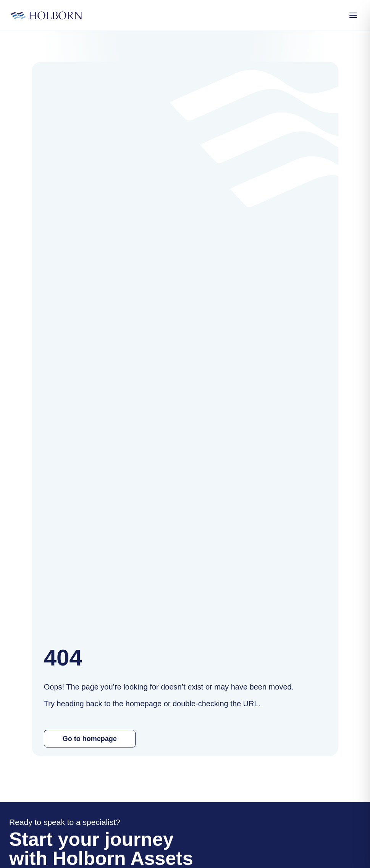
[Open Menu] (353, 15)
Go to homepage (90, 739)
